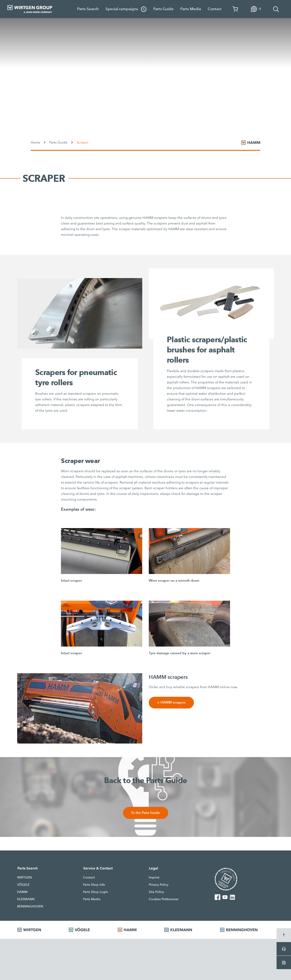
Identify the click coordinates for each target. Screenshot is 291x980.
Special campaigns (126, 9)
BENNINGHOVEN (30, 907)
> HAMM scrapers (171, 703)
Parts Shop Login (95, 892)
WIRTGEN (24, 878)
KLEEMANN (26, 899)
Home (35, 142)
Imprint (154, 878)
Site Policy (156, 892)
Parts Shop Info (94, 885)
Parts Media (191, 9)
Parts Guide (163, 9)
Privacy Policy (159, 885)
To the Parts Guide (145, 813)
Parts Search (88, 9)
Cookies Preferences (164, 899)
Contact (215, 9)
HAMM (22, 892)
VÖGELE (23, 885)
